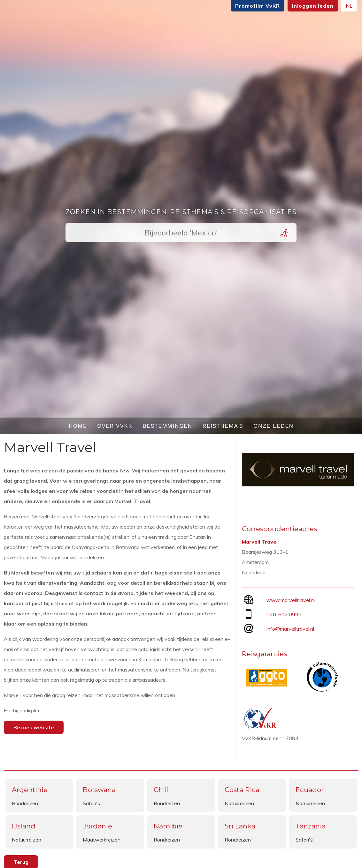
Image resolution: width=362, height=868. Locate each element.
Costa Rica (242, 790)
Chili (161, 790)
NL (349, 6)
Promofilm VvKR (258, 6)
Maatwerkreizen (102, 840)
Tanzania (311, 826)
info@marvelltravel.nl (290, 629)
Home (78, 426)
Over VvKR (115, 426)
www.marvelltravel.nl (291, 600)
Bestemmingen (167, 426)
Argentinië (30, 790)
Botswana (99, 790)
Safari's (91, 803)
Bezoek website (34, 727)
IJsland (24, 826)
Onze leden (273, 426)
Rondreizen (25, 803)
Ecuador (310, 790)
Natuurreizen (239, 803)
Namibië (168, 826)
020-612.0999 (284, 614)
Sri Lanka (240, 826)
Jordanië (97, 826)
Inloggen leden (313, 6)
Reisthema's (223, 426)
